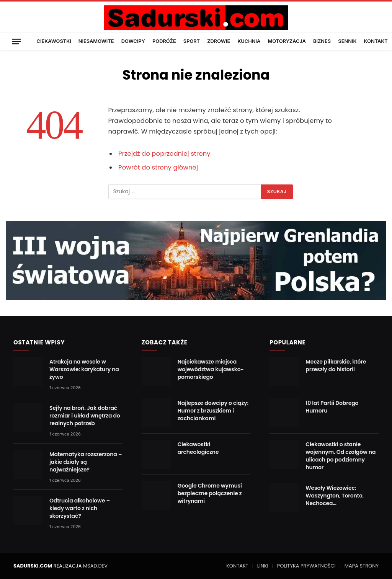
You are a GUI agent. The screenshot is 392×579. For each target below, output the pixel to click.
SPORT (192, 41)
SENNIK (347, 41)
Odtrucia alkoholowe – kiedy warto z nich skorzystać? (80, 508)
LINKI (263, 566)
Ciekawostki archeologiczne (198, 448)
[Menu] (16, 41)
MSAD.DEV (95, 566)
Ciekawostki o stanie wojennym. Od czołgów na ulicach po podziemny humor (341, 456)
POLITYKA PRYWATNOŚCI (306, 566)
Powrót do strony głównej (158, 167)
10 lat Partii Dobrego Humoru (332, 407)
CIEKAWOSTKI (54, 41)
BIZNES (322, 41)
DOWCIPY (133, 41)
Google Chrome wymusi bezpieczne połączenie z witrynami (210, 493)
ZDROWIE (219, 41)
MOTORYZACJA (287, 41)
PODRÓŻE (164, 41)
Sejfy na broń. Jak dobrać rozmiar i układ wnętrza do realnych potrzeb (85, 416)
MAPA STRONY (362, 566)
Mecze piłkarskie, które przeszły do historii (336, 365)
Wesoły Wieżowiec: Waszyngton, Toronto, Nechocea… (335, 496)
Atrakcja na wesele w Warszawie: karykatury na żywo (84, 369)
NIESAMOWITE (96, 41)
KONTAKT (376, 41)
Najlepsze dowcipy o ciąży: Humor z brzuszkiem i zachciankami (213, 411)
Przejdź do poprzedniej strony (164, 154)
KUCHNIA (249, 41)
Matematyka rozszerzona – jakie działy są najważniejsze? (86, 462)
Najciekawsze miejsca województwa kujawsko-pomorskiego (211, 369)
